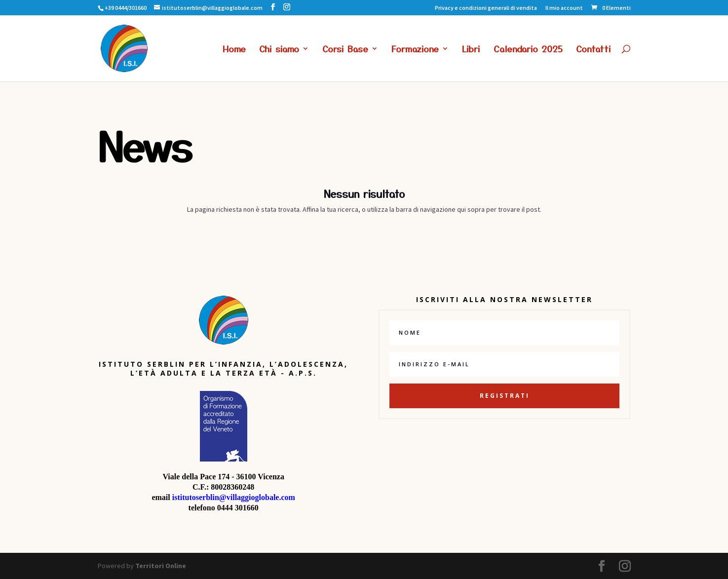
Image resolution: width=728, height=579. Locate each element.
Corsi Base (345, 50)
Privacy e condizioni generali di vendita (486, 8)
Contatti (594, 50)
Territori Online (161, 566)
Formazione (415, 50)
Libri (471, 50)
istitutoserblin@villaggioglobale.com (234, 497)
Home (234, 50)
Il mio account (564, 8)
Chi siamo (279, 50)
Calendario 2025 (528, 50)
